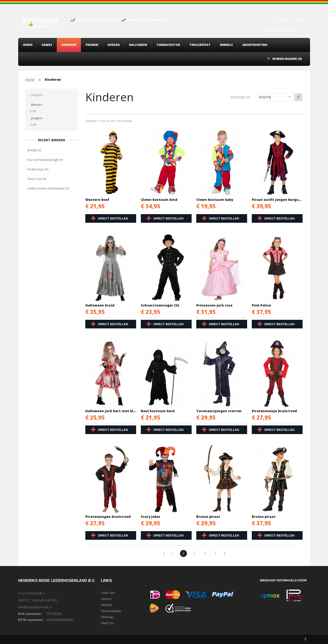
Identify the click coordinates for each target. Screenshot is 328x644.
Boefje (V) (34, 150)
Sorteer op (240, 97)
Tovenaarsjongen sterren (219, 411)
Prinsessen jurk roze (214, 305)
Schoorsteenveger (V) (160, 305)
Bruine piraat (208, 517)
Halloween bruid (100, 305)
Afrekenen (282, 20)
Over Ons (108, 593)
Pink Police (261, 305)
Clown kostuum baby (215, 200)
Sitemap (107, 617)
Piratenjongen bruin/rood (108, 517)
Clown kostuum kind (159, 200)
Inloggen (302, 20)
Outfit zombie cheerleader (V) (48, 188)
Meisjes (36, 105)
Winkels (107, 605)
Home (30, 79)
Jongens (37, 118)
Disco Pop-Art (37, 179)
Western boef (97, 200)
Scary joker (151, 517)
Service (106, 599)
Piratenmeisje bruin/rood (274, 411)
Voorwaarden (111, 611)
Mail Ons (108, 623)
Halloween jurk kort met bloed (111, 411)
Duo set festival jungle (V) (45, 160)
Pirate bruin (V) (38, 169)
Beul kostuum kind (158, 411)
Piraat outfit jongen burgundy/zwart (277, 200)
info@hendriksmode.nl (35, 607)
